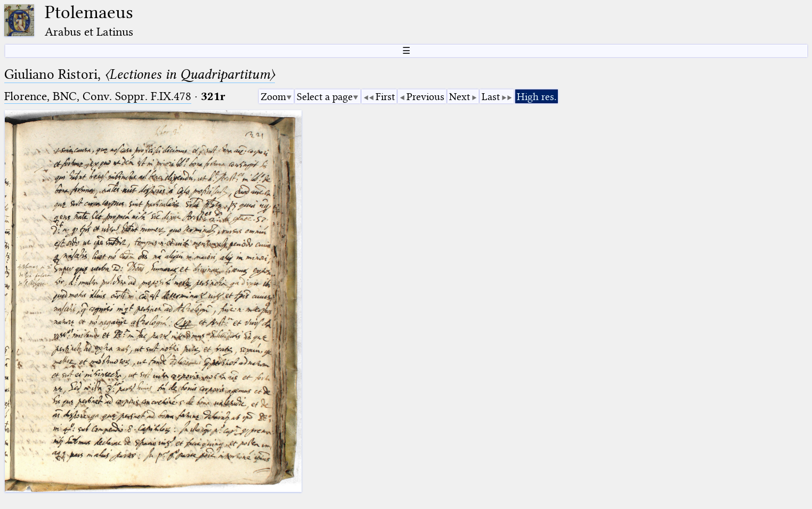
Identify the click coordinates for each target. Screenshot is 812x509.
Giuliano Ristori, (140, 74)
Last (491, 97)
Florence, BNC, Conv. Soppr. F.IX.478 (98, 96)
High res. (537, 97)
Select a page (325, 97)
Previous (425, 97)
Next (460, 97)
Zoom (273, 97)
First (385, 97)
